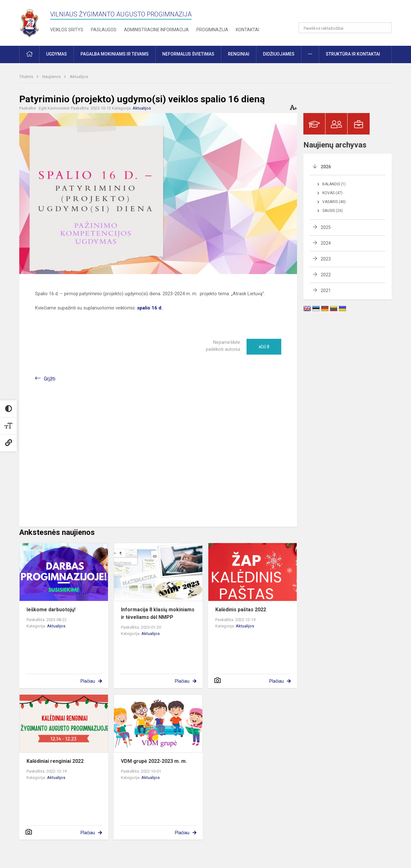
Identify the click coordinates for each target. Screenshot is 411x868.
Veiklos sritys (67, 30)
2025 (326, 227)
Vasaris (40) (334, 202)
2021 (326, 290)
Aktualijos (79, 77)
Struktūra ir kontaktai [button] (353, 54)
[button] (349, 13)
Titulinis (27, 77)
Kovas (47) (332, 193)
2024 (326, 243)
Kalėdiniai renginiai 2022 (55, 761)
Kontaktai (247, 30)
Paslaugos (104, 30)
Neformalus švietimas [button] (188, 54)
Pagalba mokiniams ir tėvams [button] (115, 54)
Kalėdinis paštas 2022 (241, 610)
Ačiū (264, 347)
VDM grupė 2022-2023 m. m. (154, 761)
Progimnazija (212, 30)
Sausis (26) (333, 211)
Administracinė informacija (156, 30)
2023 (326, 259)
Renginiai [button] (239, 54)
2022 (326, 275)
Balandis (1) (334, 184)
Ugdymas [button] (57, 54)
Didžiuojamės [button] (279, 54)
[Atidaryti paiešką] (385, 28)
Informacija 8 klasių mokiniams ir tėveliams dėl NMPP (158, 613)
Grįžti (50, 379)
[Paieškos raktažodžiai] (345, 28)
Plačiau (88, 681)
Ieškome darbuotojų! (51, 610)
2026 (326, 167)
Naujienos (52, 77)
